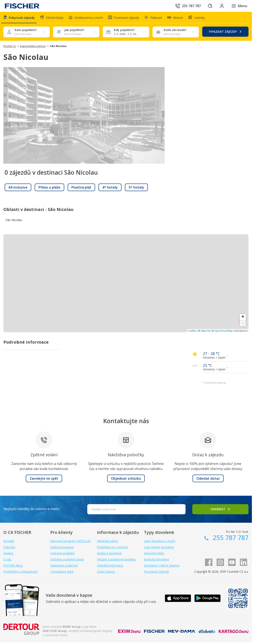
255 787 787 (230, 538)
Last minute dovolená (159, 547)
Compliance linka (62, 572)
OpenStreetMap (224, 331)
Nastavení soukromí (64, 565)
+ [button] (243, 317)
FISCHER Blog (13, 565)
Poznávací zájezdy (156, 572)
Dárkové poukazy (62, 547)
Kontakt (9, 541)
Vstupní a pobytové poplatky (116, 559)
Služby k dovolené (109, 553)
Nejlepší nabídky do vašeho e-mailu (31, 509)
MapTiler (206, 331)
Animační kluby (154, 553)
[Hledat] (210, 6)
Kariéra (8, 553)
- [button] (243, 323)
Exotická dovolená (156, 559)
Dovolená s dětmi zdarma (162, 565)
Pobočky (9, 547)
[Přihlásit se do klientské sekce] (222, 6)
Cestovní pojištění (62, 553)
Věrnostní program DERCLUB (70, 541)
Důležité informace (110, 565)
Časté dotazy (106, 572)
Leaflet (192, 331)
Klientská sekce (107, 541)
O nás (7, 559)
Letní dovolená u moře (160, 541)
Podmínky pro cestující (112, 547)
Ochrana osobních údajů (67, 559)
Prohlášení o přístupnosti (20, 572)
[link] (18, 187)
